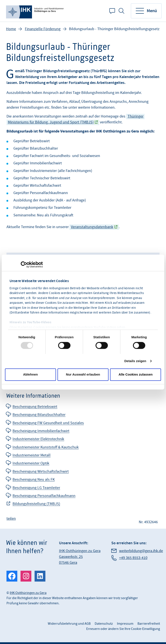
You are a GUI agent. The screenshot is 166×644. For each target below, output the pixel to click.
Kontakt (112, 11)
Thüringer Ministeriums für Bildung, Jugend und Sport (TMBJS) (76, 119)
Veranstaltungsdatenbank (92, 227)
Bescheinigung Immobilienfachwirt (41, 431)
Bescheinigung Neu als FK (34, 480)
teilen (11, 519)
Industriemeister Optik (31, 463)
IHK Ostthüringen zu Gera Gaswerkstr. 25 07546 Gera (80, 557)
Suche (121, 11)
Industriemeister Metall (32, 455)
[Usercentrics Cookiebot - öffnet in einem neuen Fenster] (24, 265)
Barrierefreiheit (149, 624)
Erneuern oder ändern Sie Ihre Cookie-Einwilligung (123, 629)
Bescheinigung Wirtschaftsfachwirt (41, 472)
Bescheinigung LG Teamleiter (36, 488)
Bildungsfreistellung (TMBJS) (36, 504)
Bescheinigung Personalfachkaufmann (44, 496)
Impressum (125, 624)
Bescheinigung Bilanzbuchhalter (39, 415)
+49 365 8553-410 (133, 558)
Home (11, 29)
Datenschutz (104, 624)
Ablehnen (30, 374)
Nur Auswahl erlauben (83, 374)
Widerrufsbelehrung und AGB (69, 624)
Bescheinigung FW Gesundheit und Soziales (48, 423)
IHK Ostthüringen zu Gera (28, 593)
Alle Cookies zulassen (136, 374)
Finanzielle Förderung (43, 29)
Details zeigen (135, 361)
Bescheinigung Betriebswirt (35, 407)
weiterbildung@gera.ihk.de (141, 551)
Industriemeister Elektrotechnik (38, 439)
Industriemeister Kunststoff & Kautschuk (46, 447)
